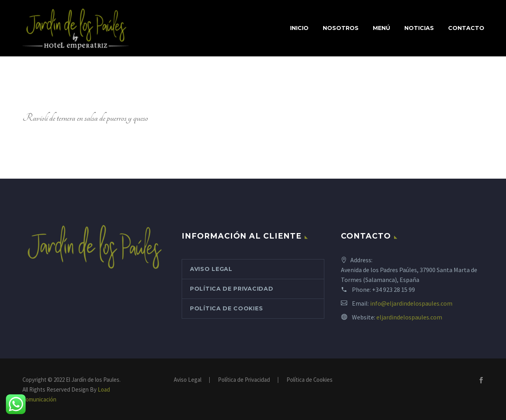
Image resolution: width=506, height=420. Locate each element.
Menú (381, 28)
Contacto (466, 28)
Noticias (419, 28)
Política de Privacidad (232, 289)
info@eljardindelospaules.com (411, 303)
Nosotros (341, 28)
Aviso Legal (211, 269)
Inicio (299, 28)
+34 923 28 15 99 (393, 289)
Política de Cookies (226, 308)
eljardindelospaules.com (409, 317)
